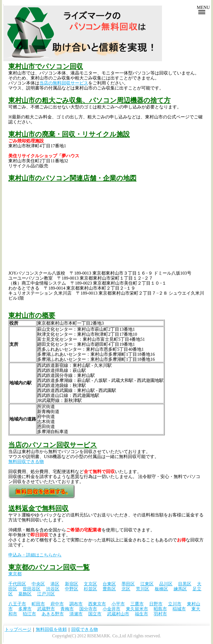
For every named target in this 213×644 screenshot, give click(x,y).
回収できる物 (85, 629)
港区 (55, 584)
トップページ (18, 629)
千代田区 (17, 584)
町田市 (38, 604)
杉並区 (90, 589)
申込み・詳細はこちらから (35, 555)
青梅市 (67, 609)
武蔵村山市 (118, 614)
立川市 (175, 604)
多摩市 (25, 609)
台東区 (109, 584)
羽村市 (160, 614)
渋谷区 (53, 589)
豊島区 (109, 589)
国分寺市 (88, 609)
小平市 (118, 604)
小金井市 (111, 609)
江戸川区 (46, 594)
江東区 (147, 584)
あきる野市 (53, 614)
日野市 (156, 604)
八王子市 (17, 604)
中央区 (38, 584)
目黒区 (185, 584)
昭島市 (160, 609)
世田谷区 (32, 589)
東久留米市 (137, 609)
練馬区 (180, 589)
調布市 (76, 604)
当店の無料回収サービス (64, 83)
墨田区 (128, 584)
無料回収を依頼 (51, 629)
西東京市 (97, 604)
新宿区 (72, 584)
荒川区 (143, 589)
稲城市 (179, 609)
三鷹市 (137, 604)
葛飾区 (25, 594)
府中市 (57, 604)
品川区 (166, 584)
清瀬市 (76, 614)
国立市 (95, 614)
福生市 (141, 614)
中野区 (72, 589)
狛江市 (29, 614)
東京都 (15, 574)
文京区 (90, 584)
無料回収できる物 (26, 462)
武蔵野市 (46, 609)
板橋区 (161, 589)
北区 (126, 589)
